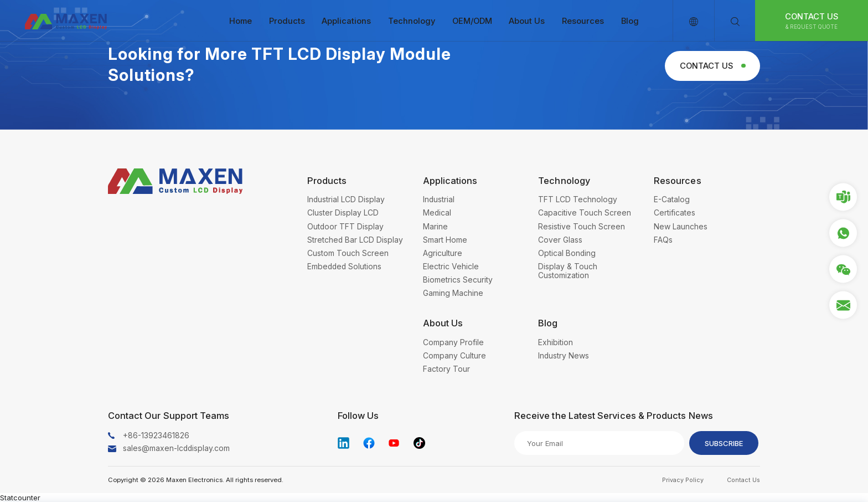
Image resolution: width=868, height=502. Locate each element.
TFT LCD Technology (578, 199)
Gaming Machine (453, 293)
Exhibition (556, 342)
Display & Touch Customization (568, 271)
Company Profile (453, 342)
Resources (583, 21)
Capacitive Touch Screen (585, 213)
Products (287, 21)
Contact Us (812, 21)
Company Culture (454, 356)
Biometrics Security (458, 280)
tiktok (419, 443)
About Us (527, 21)
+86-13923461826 (156, 436)
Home (241, 21)
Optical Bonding (567, 253)
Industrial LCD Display (346, 199)
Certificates (675, 213)
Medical (437, 213)
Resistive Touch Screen (582, 227)
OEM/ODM (472, 21)
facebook (369, 443)
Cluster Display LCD (343, 213)
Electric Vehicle (451, 267)
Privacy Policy (683, 480)
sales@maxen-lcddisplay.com (176, 448)
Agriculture (443, 253)
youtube (394, 443)
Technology (412, 21)
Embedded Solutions (344, 267)
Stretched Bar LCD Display (355, 240)
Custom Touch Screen (348, 253)
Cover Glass (560, 240)
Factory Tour (446, 369)
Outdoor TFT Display (345, 227)
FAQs (663, 240)
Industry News (564, 356)
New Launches (681, 227)
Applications (346, 21)
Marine (435, 227)
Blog (630, 21)
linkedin (343, 443)
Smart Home (445, 240)
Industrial (439, 199)
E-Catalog (672, 199)
